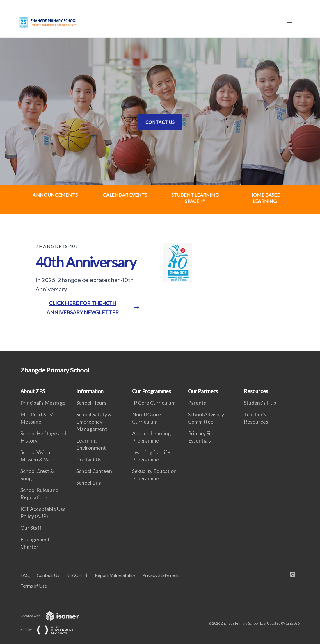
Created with (54, 616)
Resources (256, 391)
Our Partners (203, 391)
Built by (51, 630)
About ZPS (33, 391)
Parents (197, 403)
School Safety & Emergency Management (94, 422)
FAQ (25, 575)
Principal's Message (43, 403)
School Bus (89, 483)
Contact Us (160, 122)
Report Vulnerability (115, 575)
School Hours (91, 403)
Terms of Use (34, 586)
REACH (74, 575)
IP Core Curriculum (154, 403)
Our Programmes (152, 391)
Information (90, 391)
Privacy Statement (161, 575)
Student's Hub (260, 403)
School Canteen (94, 471)
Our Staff (31, 528)
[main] (160, 194)
